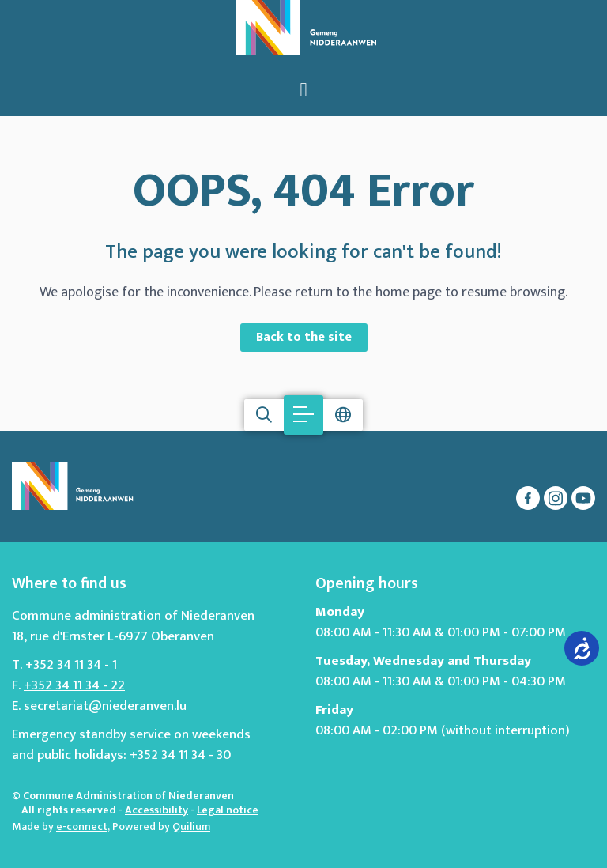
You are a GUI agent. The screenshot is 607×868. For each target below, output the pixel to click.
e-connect (82, 826)
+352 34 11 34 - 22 (74, 685)
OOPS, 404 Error (303, 191)
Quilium (191, 826)
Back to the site (304, 337)
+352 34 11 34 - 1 (71, 665)
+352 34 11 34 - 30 (180, 755)
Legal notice (228, 810)
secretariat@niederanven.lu (105, 706)
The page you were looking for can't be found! (303, 252)
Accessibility (156, 810)
